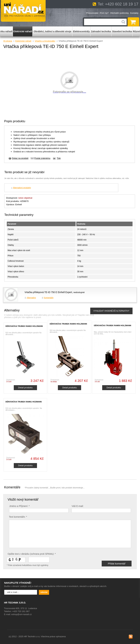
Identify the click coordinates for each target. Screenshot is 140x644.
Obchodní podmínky (119, 13)
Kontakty (134, 13)
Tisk (59, 158)
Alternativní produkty (22, 188)
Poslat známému (42, 158)
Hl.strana (8, 41)
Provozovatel (92, 13)
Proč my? (104, 13)
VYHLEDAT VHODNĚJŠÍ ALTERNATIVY (111, 311)
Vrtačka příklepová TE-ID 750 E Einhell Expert (48, 292)
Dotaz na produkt (20, 158)
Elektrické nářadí (23, 41)
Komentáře (49, 298)
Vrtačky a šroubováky (45, 41)
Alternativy (31, 298)
